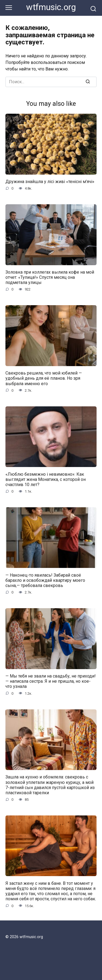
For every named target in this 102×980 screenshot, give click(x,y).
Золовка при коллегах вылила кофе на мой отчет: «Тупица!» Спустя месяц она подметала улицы (50, 277)
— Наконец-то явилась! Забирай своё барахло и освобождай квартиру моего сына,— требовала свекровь (45, 580)
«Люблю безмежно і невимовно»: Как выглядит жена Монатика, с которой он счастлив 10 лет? (46, 479)
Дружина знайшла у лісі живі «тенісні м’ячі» (50, 182)
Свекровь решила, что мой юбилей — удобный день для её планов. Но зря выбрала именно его (44, 378)
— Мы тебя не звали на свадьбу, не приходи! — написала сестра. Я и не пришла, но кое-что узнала (51, 681)
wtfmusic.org (51, 7)
